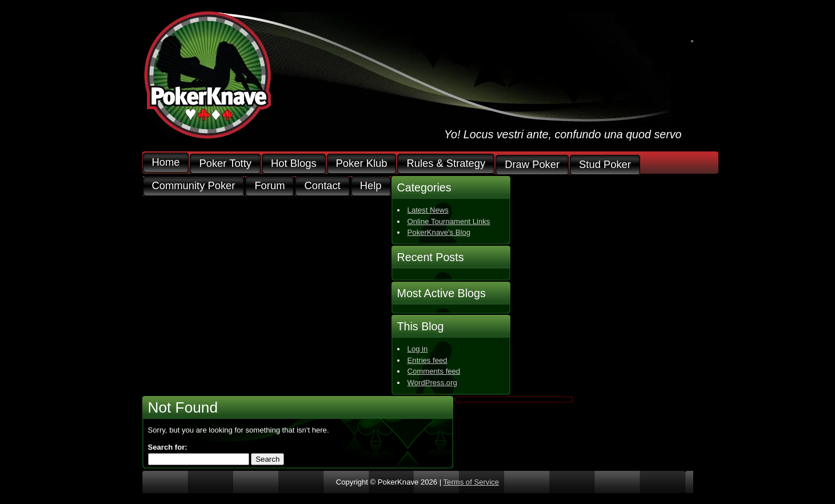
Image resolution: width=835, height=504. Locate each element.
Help (371, 186)
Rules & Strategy (446, 164)
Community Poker (194, 186)
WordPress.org (432, 383)
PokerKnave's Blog (439, 232)
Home (166, 163)
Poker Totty (225, 164)
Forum (269, 186)
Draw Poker (532, 165)
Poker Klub (362, 164)
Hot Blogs (294, 164)
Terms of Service (472, 482)
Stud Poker (605, 165)
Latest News (428, 210)
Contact (322, 186)
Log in (418, 349)
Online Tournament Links (449, 221)
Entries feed (428, 360)
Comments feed (434, 371)
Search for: (168, 447)
